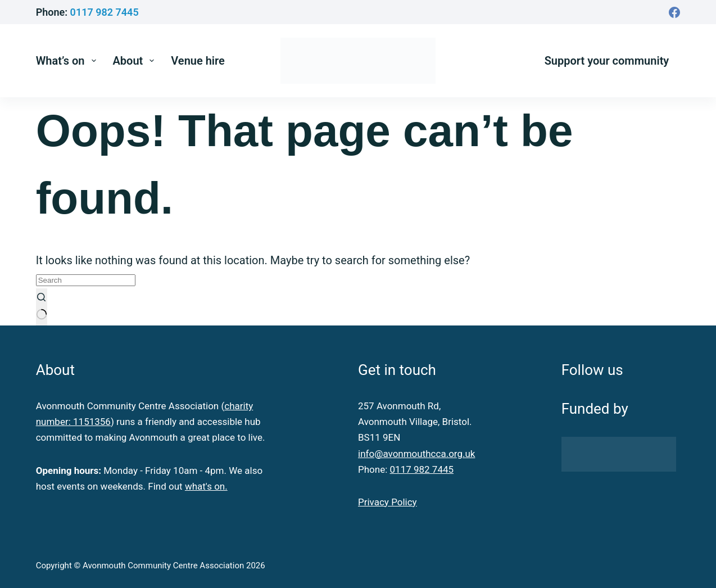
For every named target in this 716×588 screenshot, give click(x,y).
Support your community (607, 61)
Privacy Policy (388, 502)
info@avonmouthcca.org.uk (416, 454)
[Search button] (42, 307)
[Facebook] (674, 12)
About (136, 61)
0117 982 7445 (105, 12)
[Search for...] (86, 280)
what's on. (206, 486)
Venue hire (198, 61)
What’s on (68, 61)
